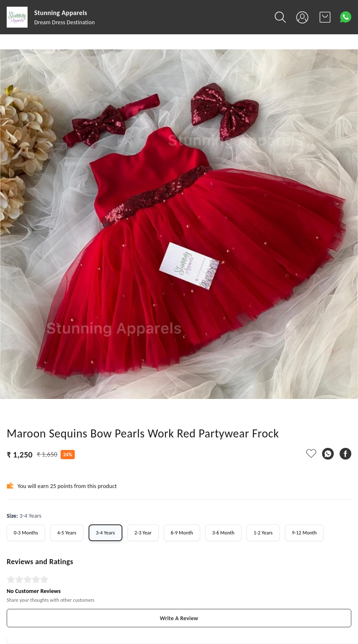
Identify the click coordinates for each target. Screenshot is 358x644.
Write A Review (179, 618)
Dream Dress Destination (65, 22)
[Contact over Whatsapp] (346, 17)
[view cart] (325, 17)
